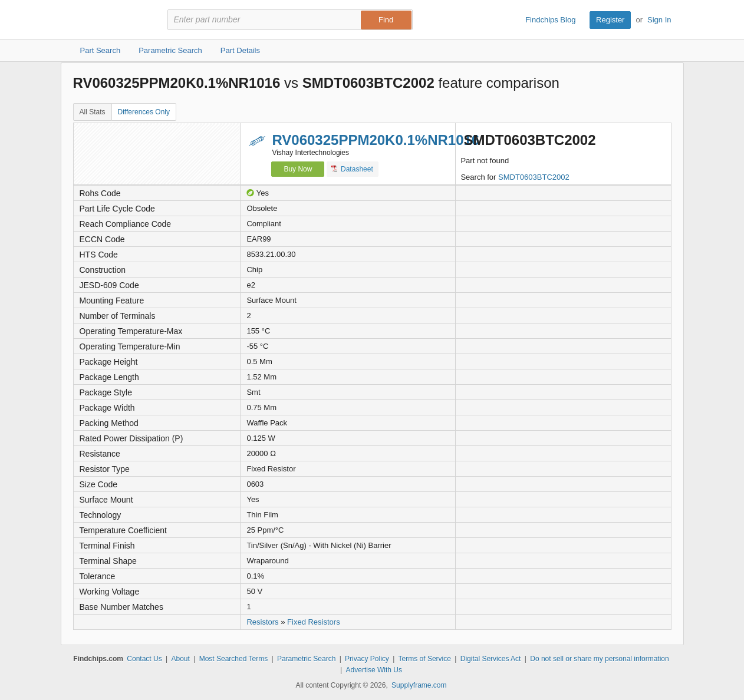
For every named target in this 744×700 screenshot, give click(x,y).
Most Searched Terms (234, 659)
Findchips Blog (550, 20)
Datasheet (352, 169)
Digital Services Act (491, 659)
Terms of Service (425, 659)
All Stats (93, 112)
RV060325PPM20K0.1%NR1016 (376, 140)
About (180, 659)
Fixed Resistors (314, 622)
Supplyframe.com (419, 685)
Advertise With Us (374, 670)
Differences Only (144, 112)
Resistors (262, 622)
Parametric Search (306, 659)
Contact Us (144, 659)
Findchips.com (111, 20)
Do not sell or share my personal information (599, 659)
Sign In (659, 20)
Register (610, 20)
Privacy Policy (367, 659)
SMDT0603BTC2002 (534, 177)
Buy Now (298, 169)
